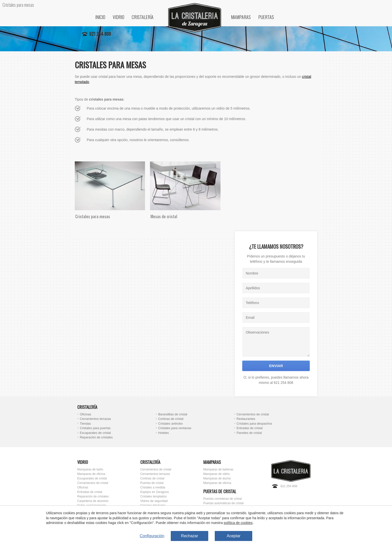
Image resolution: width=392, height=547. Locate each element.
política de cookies (238, 523)
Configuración (152, 536)
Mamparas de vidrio (216, 474)
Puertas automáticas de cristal (223, 503)
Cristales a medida (153, 487)
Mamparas (241, 17)
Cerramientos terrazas (95, 419)
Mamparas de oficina (91, 474)
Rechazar (189, 536)
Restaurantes (246, 419)
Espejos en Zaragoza (154, 492)
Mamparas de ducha (217, 478)
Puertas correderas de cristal (222, 499)
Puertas (266, 17)
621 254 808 (289, 486)
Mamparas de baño (90, 469)
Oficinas (85, 414)
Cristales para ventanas (175, 428)
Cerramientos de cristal (253, 414)
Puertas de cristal (152, 483)
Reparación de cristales (96, 437)
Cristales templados (153, 496)
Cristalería (143, 17)
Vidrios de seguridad (154, 501)
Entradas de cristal (249, 428)
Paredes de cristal (249, 433)
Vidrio (118, 17)
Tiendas (85, 424)
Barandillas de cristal (173, 414)
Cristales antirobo (170, 424)
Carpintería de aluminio (93, 501)
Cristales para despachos (254, 424)
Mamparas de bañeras (218, 469)
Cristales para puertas (95, 428)
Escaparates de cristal (95, 433)
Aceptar (234, 536)
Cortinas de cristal (171, 419)
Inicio (100, 17)
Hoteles (164, 433)
